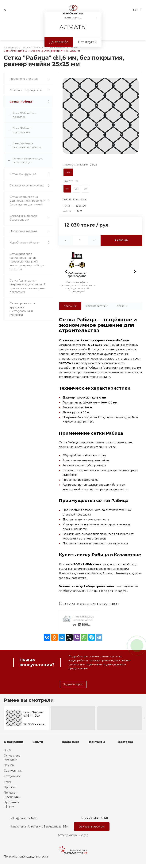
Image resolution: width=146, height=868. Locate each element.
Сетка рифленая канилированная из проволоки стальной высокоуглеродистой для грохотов (27, 262)
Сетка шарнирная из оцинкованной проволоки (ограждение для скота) (27, 201)
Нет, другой (87, 42)
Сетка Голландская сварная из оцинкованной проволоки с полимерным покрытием (27, 286)
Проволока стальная (24, 79)
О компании (13, 742)
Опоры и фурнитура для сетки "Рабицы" (28, 160)
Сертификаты (13, 771)
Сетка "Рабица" (21, 102)
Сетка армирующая (23, 174)
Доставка (125, 742)
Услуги (38, 742)
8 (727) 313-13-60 (94, 818)
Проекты (10, 787)
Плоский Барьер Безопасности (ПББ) (83, 620)
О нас (8, 750)
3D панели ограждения (26, 90)
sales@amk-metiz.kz (24, 818)
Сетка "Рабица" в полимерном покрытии (27, 145)
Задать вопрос (73, 684)
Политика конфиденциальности (26, 857)
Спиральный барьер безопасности (23, 218)
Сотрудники (12, 776)
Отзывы (9, 765)
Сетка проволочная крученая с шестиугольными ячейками (23, 309)
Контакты (97, 742)
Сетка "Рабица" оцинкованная (22, 130)
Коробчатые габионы (24, 243)
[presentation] (144, 718)
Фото (7, 782)
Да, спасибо (59, 42)
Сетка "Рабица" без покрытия (24, 115)
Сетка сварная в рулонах (27, 185)
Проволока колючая (23, 231)
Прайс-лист (70, 742)
